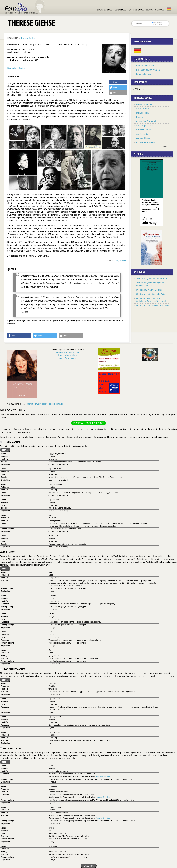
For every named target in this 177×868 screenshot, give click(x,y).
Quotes (22, 68)
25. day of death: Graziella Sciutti (151, 294)
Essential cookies (10, 442)
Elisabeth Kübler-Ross (147, 142)
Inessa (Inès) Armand (146, 121)
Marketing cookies (11, 749)
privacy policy (41, 404)
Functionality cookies (12, 669)
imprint (30, 404)
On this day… (136, 10)
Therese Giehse (28, 38)
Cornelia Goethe (144, 130)
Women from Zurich (145, 66)
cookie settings (56, 404)
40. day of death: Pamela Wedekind (153, 306)
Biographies (104, 10)
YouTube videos (8, 552)
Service (160, 10)
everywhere (157, 22)
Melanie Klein (142, 113)
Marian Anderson (144, 104)
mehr (165, 146)
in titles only (157, 25)
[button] (118, 82)
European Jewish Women (148, 70)
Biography (12, 68)
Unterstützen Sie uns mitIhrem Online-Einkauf (68, 355)
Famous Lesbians (144, 74)
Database (120, 10)
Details (5, 450)
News (149, 10)
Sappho (140, 117)
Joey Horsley (121, 261)
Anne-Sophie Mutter (145, 126)
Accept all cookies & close (88, 423)
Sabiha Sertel (142, 109)
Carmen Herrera (144, 138)
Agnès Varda (142, 134)
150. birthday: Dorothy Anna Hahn (152, 279)
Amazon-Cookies (103, 776)
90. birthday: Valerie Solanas (149, 290)
